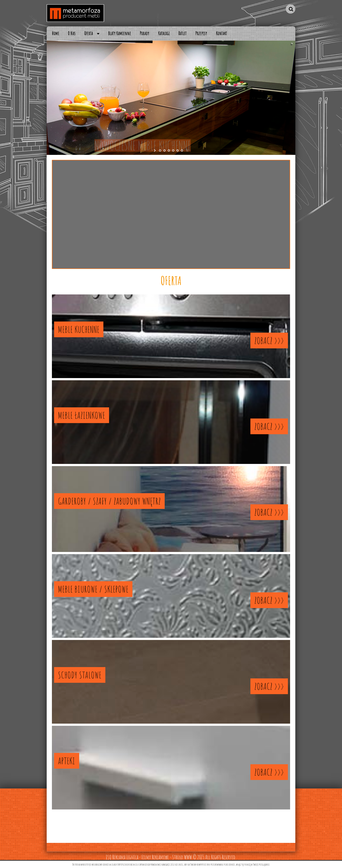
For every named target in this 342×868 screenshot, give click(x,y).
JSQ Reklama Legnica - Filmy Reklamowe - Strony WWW (149, 857)
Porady (144, 33)
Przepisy (201, 33)
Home (56, 33)
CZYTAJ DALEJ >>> (171, 245)
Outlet (182, 33)
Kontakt (221, 33)
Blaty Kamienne (120, 33)
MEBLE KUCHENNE (79, 329)
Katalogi (164, 33)
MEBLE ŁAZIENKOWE (82, 415)
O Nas (72, 33)
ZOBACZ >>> (269, 341)
